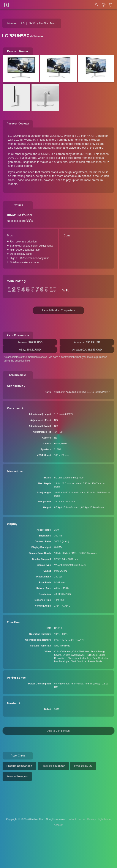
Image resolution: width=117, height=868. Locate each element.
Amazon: (30, 342)
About (72, 819)
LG (23, 24)
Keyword (17, 776)
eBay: (30, 350)
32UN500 (56, 136)
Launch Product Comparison (58, 310)
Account (58, 825)
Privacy (91, 819)
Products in (53, 766)
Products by (83, 766)
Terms (82, 819)
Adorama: (87, 342)
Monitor (12, 24)
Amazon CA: (87, 350)
